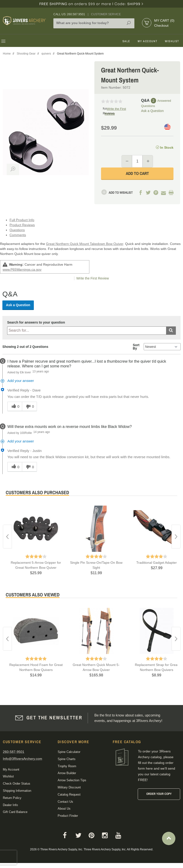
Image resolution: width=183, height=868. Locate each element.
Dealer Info (10, 805)
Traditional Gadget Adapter (157, 563)
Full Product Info (22, 220)
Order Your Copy (159, 794)
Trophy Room (67, 766)
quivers (46, 54)
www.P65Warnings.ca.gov (22, 269)
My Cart (164, 20)
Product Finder (68, 816)
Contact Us (65, 802)
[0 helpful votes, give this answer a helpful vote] (15, 406)
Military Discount (69, 787)
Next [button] (176, 537)
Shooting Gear (26, 54)
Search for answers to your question (36, 322)
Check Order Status (17, 784)
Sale (126, 41)
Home (7, 54)
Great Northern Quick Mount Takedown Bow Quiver (85, 244)
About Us (64, 809)
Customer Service (106, 14)
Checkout (161, 25)
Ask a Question (152, 111)
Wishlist (172, 41)
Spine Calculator (69, 752)
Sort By (136, 347)
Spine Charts (67, 759)
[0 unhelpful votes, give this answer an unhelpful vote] (29, 406)
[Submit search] (171, 331)
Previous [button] (7, 537)
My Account (147, 41)
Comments (18, 235)
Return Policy (12, 798)
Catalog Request (69, 794)
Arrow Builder (67, 773)
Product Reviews (22, 225)
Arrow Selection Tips (72, 780)
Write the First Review (93, 278)
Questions (17, 230)
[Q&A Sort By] (162, 347)
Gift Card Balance (15, 812)
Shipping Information (17, 791)
